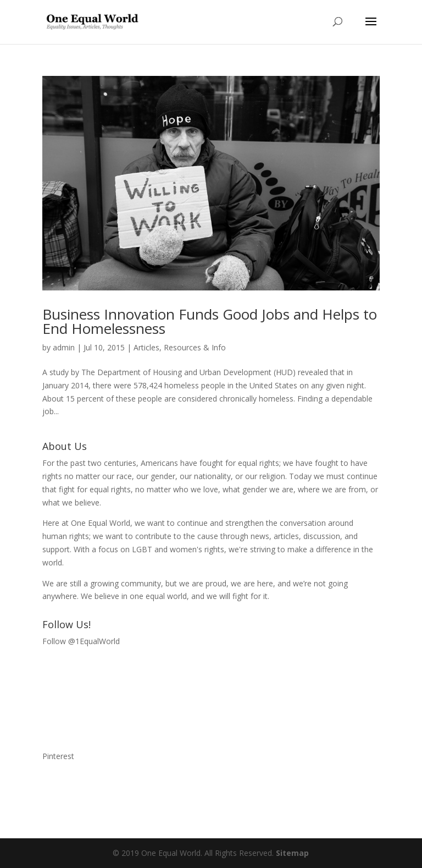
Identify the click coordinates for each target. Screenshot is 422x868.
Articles (146, 347)
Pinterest (58, 756)
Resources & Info (195, 347)
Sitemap (292, 853)
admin (64, 347)
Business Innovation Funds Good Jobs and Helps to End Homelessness (210, 321)
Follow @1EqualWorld (81, 641)
